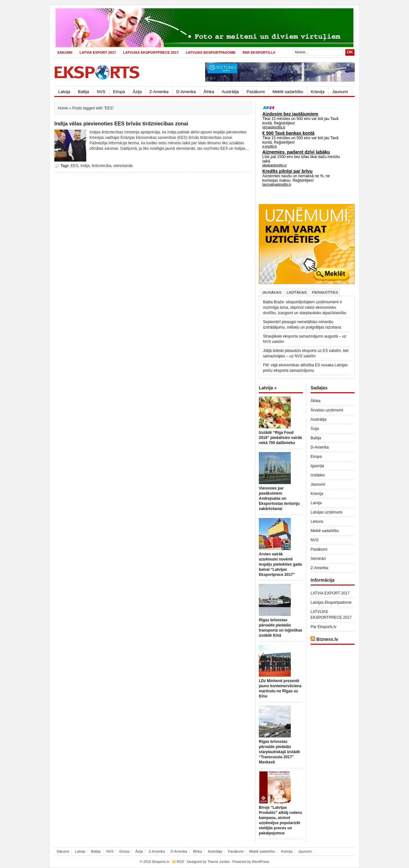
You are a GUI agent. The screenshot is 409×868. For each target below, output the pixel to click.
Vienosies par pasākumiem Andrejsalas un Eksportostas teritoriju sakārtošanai (279, 498)
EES (74, 166)
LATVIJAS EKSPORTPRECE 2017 (151, 52)
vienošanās (123, 166)
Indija (85, 166)
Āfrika (209, 92)
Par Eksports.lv (259, 52)
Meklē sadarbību (288, 92)
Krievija (318, 92)
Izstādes (318, 475)
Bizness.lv (327, 639)
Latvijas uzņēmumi (326, 512)
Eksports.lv (161, 862)
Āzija (137, 92)
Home (63, 108)
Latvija (64, 92)
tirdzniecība (101, 166)
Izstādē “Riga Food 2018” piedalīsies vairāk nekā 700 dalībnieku (280, 438)
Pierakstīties (325, 292)
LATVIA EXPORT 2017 (98, 52)
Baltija (84, 92)
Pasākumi (256, 92)
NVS (101, 92)
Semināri (318, 559)
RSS (180, 862)
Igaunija (317, 466)
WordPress (260, 862)
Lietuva (317, 522)
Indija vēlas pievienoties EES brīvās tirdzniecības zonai (121, 124)
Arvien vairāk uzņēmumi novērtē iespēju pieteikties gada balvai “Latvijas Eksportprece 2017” (280, 564)
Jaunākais (272, 292)
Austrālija (230, 92)
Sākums (65, 52)
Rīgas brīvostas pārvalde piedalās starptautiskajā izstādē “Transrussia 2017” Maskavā (279, 752)
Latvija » (268, 388)
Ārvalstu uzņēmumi (327, 410)
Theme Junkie (218, 862)
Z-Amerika (159, 92)
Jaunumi (340, 92)
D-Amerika (186, 92)
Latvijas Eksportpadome (211, 52)
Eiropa (119, 92)
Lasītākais (297, 292)
